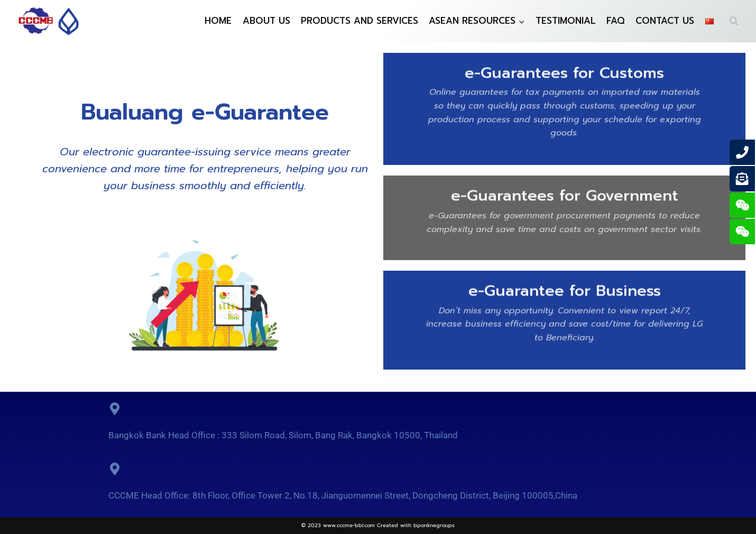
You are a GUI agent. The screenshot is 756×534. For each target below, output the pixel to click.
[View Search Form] (734, 21)
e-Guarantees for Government (565, 194)
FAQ (616, 21)
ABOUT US (266, 21)
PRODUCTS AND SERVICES (359, 21)
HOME (218, 21)
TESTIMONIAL (566, 21)
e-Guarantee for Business (565, 289)
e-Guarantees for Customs (564, 71)
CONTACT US (665, 21)
